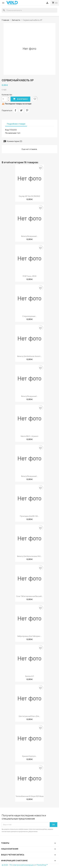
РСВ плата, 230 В (29, 276)
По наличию (11, 133)
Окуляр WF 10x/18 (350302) (29, 196)
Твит (21, 110)
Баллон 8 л (30, 676)
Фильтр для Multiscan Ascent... (29, 356)
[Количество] (4, 99)
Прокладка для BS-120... (29, 516)
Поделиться (15, 110)
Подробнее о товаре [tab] (16, 124)
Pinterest (27, 110)
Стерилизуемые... (30, 316)
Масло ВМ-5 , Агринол (29, 436)
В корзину (20, 99)
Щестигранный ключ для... (29, 716)
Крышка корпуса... (29, 756)
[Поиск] (29, 10)
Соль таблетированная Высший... (30, 596)
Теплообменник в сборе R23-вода (30, 796)
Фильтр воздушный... (29, 236)
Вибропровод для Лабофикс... (30, 636)
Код (7, 130)
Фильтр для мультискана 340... (29, 556)
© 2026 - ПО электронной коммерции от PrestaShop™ (25, 865)
